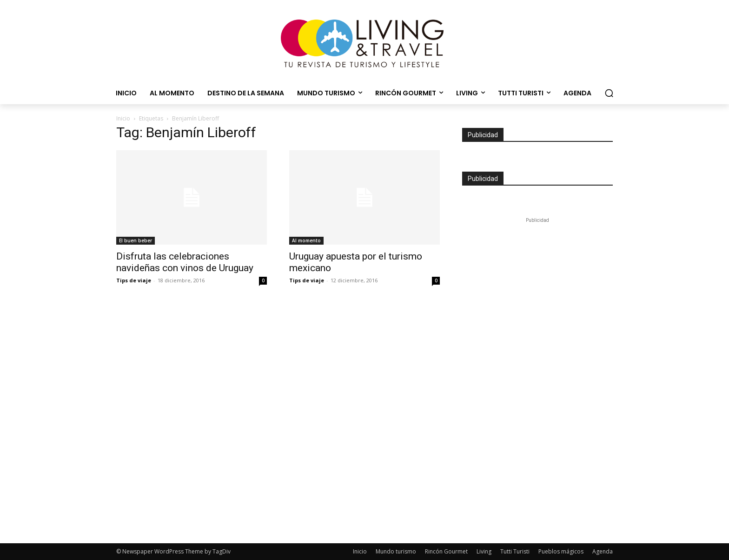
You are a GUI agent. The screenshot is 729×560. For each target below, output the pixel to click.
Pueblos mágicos (561, 551)
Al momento (306, 240)
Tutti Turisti (515, 551)
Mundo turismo (396, 551)
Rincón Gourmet (446, 551)
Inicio (123, 118)
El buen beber (136, 240)
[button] (609, 93)
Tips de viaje (134, 280)
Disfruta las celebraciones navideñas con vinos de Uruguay (185, 262)
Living (484, 551)
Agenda (603, 551)
